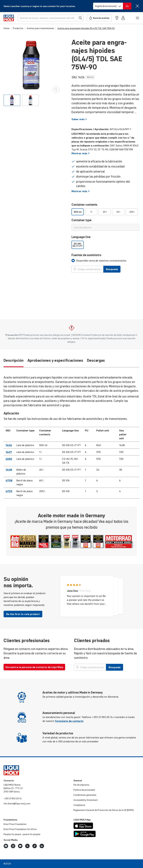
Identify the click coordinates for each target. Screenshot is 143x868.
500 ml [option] (78, 212)
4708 (9, 480)
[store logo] (9, 18)
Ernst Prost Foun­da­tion (15, 824)
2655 (9, 459)
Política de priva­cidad (84, 790)
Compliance (79, 805)
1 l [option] (91, 212)
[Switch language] (108, 6)
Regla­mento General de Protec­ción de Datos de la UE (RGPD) (104, 810)
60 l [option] (118, 212)
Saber (79, 119)
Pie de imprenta (81, 785)
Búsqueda (112, 269)
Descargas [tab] (96, 360)
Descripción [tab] (14, 360)
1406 (9, 445)
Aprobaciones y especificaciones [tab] (55, 360)
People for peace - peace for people (22, 834)
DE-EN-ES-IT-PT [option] (78, 245)
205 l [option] (132, 212)
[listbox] (105, 212)
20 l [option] (105, 212)
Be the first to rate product (23, 614)
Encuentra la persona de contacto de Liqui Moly (34, 667)
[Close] (137, 6)
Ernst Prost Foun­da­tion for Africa (20, 829)
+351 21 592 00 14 (13, 798)
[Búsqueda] (51, 18)
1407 (9, 452)
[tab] (12, 100)
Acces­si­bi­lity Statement (86, 800)
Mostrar (81, 153)
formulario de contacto (69, 721)
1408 (9, 470)
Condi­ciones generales (85, 795)
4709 (9, 491)
